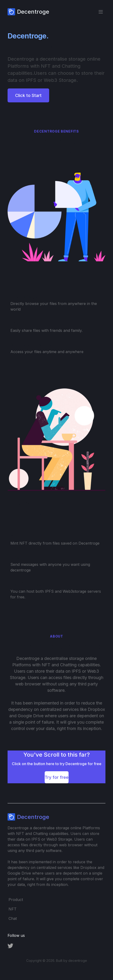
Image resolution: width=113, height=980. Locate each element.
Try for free (57, 777)
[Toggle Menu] (101, 12)
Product (16, 900)
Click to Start (28, 95)
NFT (13, 909)
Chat (13, 918)
